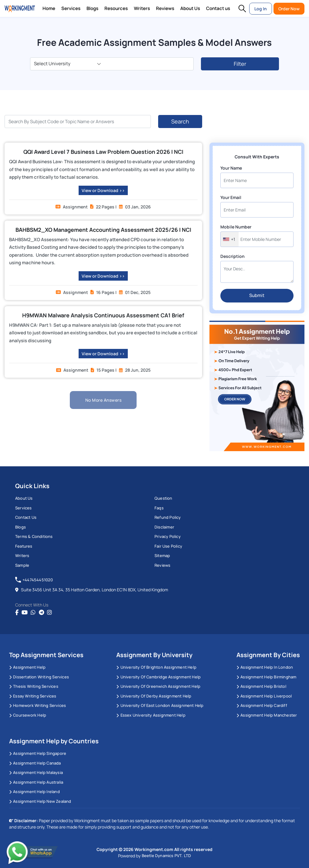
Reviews (165, 8)
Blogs (92, 8)
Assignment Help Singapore (38, 753)
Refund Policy (168, 517)
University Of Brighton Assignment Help (156, 667)
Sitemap (162, 556)
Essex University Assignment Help (151, 715)
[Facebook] (17, 613)
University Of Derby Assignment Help (154, 696)
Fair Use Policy (168, 546)
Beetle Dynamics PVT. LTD (166, 856)
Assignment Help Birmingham (266, 677)
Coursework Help (28, 715)
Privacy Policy (168, 536)
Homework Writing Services (37, 705)
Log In (261, 9)
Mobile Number (236, 227)
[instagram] (49, 613)
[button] (242, 8)
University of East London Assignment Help (160, 705)
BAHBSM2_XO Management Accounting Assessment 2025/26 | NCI (103, 230)
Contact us (218, 8)
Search (180, 121)
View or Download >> (103, 190)
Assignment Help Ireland (34, 792)
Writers (142, 8)
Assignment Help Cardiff (262, 705)
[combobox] (230, 239)
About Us (190, 8)
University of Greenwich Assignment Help (158, 686)
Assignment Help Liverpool (264, 696)
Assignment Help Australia (36, 782)
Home (49, 8)
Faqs (159, 508)
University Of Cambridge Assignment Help (158, 677)
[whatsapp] (33, 613)
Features (24, 546)
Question (163, 498)
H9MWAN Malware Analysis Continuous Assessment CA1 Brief (103, 315)
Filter (240, 64)
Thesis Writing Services (34, 686)
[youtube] (25, 613)
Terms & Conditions (34, 536)
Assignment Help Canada (35, 763)
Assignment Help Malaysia (36, 772)
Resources (116, 8)
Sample (22, 565)
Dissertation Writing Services (39, 677)
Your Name (231, 168)
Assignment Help (27, 667)
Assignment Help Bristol (261, 686)
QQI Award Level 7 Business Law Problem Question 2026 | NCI (103, 152)
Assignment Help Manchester (267, 715)
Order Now (289, 9)
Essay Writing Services (33, 696)
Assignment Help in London (265, 667)
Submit (257, 295)
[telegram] (41, 613)
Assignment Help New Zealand (40, 801)
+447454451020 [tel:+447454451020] (34, 580)
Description (233, 256)
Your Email (231, 197)
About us (24, 498)
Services (71, 8)
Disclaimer (164, 527)
